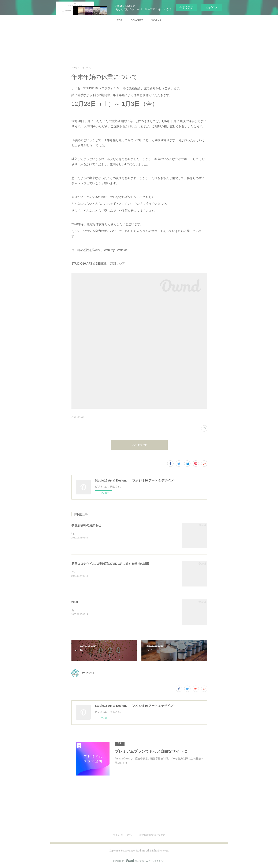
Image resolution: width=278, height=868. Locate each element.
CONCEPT (137, 21)
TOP (119, 21)
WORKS (156, 21)
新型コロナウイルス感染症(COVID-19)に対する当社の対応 (110, 564)
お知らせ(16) (78, 417)
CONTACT (139, 445)
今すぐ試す (186, 7)
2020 (75, 602)
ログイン (212, 8)
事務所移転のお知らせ (86, 525)
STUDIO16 (88, 673)
